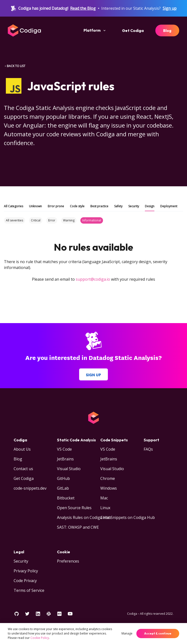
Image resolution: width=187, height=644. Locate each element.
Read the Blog (83, 8)
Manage (127, 633)
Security (134, 206)
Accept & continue (158, 633)
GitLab (63, 488)
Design (150, 206)
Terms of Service (29, 590)
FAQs (148, 449)
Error (52, 220)
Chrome (108, 478)
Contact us (23, 469)
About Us (22, 449)
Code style (77, 206)
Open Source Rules (74, 508)
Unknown (35, 206)
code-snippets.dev (30, 488)
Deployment (169, 206)
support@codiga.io (93, 279)
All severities (14, 220)
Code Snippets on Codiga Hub (128, 517)
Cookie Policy (40, 638)
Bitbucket (66, 498)
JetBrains (65, 459)
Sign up (170, 8)
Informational (92, 220)
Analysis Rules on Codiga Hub (84, 517)
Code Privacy (25, 581)
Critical (36, 220)
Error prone (56, 206)
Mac (104, 498)
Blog (167, 30)
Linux (105, 508)
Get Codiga (133, 30)
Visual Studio (69, 469)
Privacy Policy (26, 571)
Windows (109, 488)
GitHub (63, 478)
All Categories (14, 206)
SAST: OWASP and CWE (78, 527)
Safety (118, 206)
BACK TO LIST (15, 66)
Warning (69, 220)
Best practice (99, 206)
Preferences (68, 561)
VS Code (64, 449)
